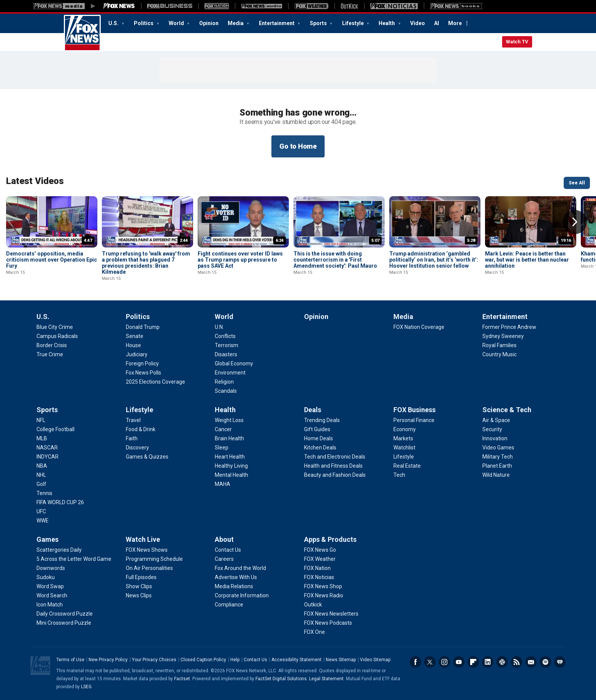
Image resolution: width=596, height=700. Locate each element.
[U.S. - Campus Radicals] (57, 336)
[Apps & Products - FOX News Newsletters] (331, 614)
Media (236, 23)
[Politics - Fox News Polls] (143, 373)
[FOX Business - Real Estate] (407, 466)
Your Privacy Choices (154, 660)
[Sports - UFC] (41, 511)
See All (577, 183)
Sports (319, 23)
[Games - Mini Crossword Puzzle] (64, 623)
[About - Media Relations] (234, 586)
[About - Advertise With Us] (236, 577)
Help (235, 660)
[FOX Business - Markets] (403, 438)
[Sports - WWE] (43, 521)
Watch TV (517, 42)
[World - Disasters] (226, 354)
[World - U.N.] (219, 327)
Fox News (82, 33)
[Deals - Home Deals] (319, 438)
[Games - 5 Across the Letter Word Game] (74, 559)
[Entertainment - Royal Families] (499, 345)
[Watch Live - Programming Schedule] (154, 559)
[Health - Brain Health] (229, 438)
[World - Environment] (230, 373)
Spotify (545, 662)
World (177, 23)
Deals (313, 410)
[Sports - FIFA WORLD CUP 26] (60, 502)
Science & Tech (507, 410)
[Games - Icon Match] (50, 605)
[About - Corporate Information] (242, 595)
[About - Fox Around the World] (240, 568)
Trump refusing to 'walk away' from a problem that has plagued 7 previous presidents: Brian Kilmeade (146, 263)
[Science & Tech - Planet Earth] (497, 466)
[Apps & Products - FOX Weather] (320, 559)
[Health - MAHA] (223, 484)
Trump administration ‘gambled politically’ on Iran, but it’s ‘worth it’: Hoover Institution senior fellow (434, 260)
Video (418, 23)
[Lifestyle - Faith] (132, 438)
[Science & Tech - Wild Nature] (496, 475)
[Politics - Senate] (135, 336)
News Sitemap (341, 660)
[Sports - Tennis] (44, 493)
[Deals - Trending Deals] (322, 420)
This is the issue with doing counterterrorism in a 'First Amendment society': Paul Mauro (335, 260)
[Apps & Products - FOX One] (315, 632)
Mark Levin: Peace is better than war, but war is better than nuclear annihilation (527, 260)
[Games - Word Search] (52, 595)
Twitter (430, 662)
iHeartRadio (560, 662)
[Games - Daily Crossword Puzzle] (65, 614)
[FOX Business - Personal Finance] (414, 420)
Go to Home (298, 146)
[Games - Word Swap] (50, 586)
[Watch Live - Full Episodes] (141, 577)
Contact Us (255, 660)
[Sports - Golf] (41, 484)
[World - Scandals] (226, 391)
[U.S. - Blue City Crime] (55, 327)
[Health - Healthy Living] (231, 466)
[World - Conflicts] (225, 336)
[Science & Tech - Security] (492, 429)
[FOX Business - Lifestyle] (404, 457)
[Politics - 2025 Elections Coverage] (155, 382)
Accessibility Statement (296, 660)
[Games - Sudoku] (46, 577)
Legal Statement (326, 679)
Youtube (459, 662)
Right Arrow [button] (575, 222)
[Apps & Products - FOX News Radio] (324, 595)
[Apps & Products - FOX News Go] (320, 550)
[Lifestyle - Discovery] (137, 448)
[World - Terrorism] (227, 345)
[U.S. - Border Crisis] (52, 345)
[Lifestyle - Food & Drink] (141, 429)
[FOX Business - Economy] (405, 429)
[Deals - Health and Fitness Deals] (333, 466)
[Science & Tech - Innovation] (495, 438)
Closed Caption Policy (203, 660)
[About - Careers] (224, 559)
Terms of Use (70, 660)
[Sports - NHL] (41, 475)
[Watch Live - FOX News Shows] (147, 550)
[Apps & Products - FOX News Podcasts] (328, 623)
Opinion (209, 23)
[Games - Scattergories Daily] (59, 550)
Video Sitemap (375, 660)
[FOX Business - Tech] (399, 475)
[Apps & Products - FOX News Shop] (323, 586)
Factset (182, 679)
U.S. (114, 23)
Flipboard (473, 662)
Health (387, 23)
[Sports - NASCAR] (47, 448)
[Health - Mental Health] (231, 475)
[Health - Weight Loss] (229, 420)
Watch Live (143, 539)
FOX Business (415, 410)
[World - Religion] (224, 382)
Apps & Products (330, 539)
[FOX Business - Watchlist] (404, 448)
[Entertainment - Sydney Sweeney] (503, 336)
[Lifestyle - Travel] (133, 420)
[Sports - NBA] (42, 466)
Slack (502, 662)
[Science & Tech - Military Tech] (498, 457)
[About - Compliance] (229, 605)
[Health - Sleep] (222, 448)
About (224, 539)
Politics (144, 23)
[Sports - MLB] (42, 438)
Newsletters (531, 662)
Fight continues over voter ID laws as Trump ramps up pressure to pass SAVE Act (240, 260)
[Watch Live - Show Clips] (139, 586)
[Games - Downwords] (51, 568)
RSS (517, 662)
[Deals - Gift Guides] (317, 429)
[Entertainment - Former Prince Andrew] (509, 327)
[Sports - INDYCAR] (48, 457)
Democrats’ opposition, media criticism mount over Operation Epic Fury (52, 260)
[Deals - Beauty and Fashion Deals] (335, 475)
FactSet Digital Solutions (281, 679)
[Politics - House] (133, 345)
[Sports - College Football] (55, 429)
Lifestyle (353, 23)
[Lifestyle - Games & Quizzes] (147, 457)
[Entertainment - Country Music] (499, 354)
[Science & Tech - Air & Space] (496, 420)
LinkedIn (488, 662)
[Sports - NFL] (41, 420)
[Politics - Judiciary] (137, 354)
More (455, 23)
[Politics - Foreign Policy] (142, 363)
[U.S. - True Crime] (50, 354)
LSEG (86, 687)
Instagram (444, 662)
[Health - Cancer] (223, 429)
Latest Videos (35, 181)
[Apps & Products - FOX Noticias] (319, 577)
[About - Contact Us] (228, 550)
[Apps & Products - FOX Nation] (317, 568)
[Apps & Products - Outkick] (313, 605)
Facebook (415, 662)
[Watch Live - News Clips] (139, 595)
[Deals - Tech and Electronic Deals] (335, 457)
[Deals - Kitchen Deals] (320, 448)
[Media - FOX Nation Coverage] (419, 327)
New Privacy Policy (108, 660)
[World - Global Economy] (234, 363)
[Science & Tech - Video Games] (498, 448)
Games (48, 539)
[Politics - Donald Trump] (143, 327)
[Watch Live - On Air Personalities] (149, 568)
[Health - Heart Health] (230, 457)
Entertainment (277, 23)
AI (437, 23)
